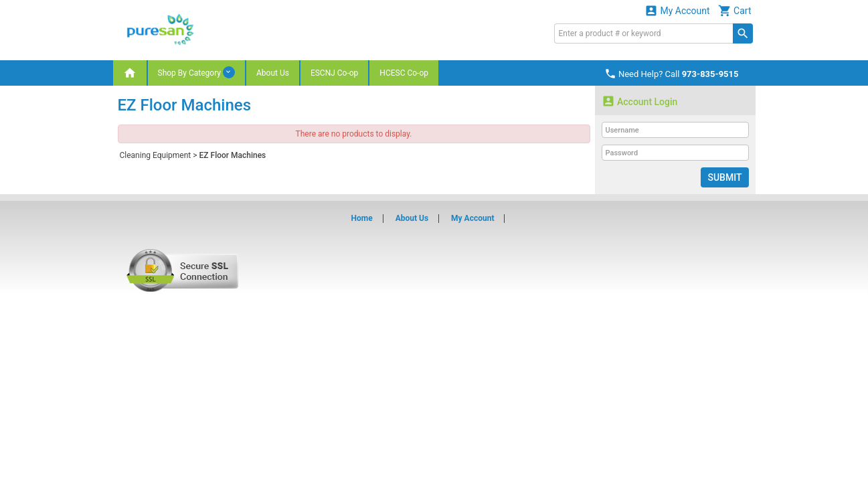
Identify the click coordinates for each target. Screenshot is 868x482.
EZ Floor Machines (233, 155)
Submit (724, 177)
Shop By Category (196, 72)
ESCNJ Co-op (334, 73)
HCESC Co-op (404, 73)
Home (362, 218)
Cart (735, 10)
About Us (273, 73)
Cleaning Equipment (156, 155)
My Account (677, 10)
